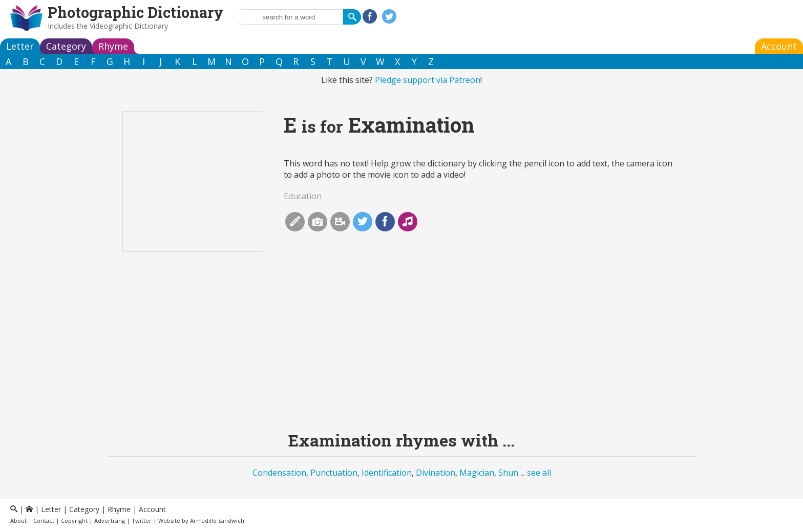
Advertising (110, 520)
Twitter (142, 520)
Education (303, 196)
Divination (436, 473)
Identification (387, 473)
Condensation (279, 473)
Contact (44, 520)
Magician (477, 473)
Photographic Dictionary (136, 12)
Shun (508, 473)
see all (539, 473)
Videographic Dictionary (129, 26)
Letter (20, 46)
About (18, 520)
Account (779, 46)
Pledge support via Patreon (428, 80)
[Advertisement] (401, 349)
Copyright (74, 520)
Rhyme (113, 46)
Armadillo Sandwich (217, 520)
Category (66, 46)
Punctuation (334, 473)
